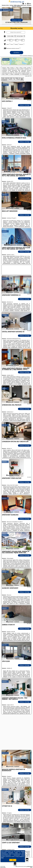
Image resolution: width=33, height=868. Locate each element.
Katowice (4, 85)
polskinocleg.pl (16, 2)
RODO (2, 858)
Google (23, 851)
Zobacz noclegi (25, 105)
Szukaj (17, 53)
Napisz (31, 867)
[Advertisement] (16, 732)
